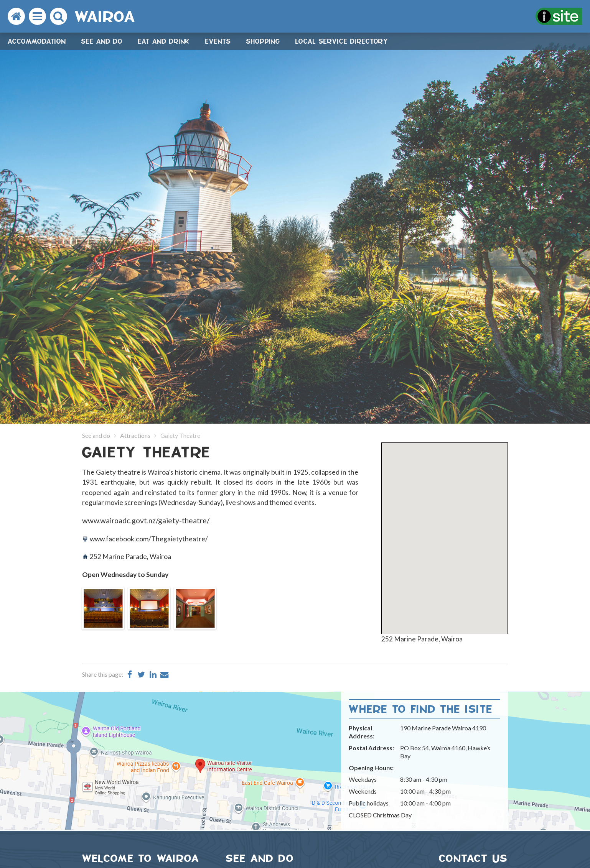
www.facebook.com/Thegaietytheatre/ (149, 539)
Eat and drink (164, 41)
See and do (102, 41)
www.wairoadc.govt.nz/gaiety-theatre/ (146, 520)
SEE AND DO (260, 858)
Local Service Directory (342, 41)
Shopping (263, 41)
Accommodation (37, 41)
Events (218, 41)
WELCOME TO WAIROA (141, 858)
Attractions (135, 435)
